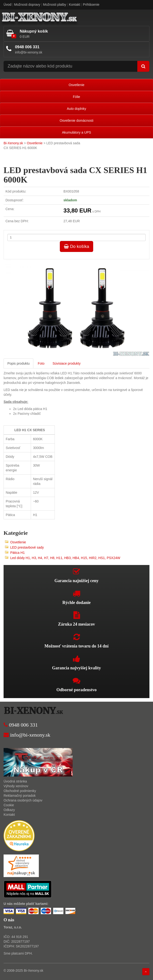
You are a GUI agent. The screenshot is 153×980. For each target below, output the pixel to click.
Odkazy (9, 810)
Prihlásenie (91, 5)
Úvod (8, 5)
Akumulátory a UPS (76, 132)
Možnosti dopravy (27, 5)
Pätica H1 (18, 553)
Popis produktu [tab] (18, 363)
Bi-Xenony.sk (13, 143)
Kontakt (74, 5)
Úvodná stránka (15, 781)
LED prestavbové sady (27, 547)
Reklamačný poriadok (20, 796)
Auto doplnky (77, 109)
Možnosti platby (54, 5)
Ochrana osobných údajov (23, 800)
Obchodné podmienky (20, 791)
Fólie (76, 97)
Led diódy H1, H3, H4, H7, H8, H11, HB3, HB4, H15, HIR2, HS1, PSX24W (65, 558)
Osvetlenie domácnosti (76, 121)
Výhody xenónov (16, 786)
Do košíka (76, 246)
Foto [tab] (41, 363)
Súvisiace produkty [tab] (66, 363)
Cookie (9, 805)
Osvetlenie (76, 85)
